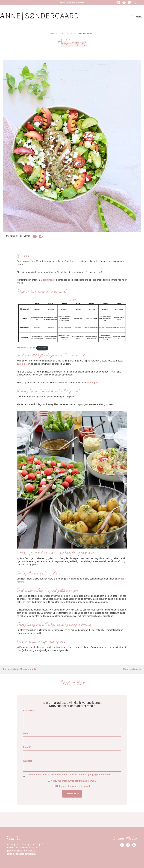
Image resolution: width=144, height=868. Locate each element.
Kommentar (30, 710)
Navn (27, 733)
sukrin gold (23, 364)
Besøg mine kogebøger (72, 3)
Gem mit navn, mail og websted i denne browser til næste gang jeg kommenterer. (69, 775)
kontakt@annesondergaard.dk (21, 854)
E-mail (27, 747)
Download (42, 348)
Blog (63, 34)
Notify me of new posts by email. (73, 786)
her (100, 272)
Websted (28, 761)
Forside (54, 34)
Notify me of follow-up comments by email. (73, 781)
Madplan (73, 34)
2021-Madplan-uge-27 (26, 348)
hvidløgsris (93, 383)
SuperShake (47, 280)
